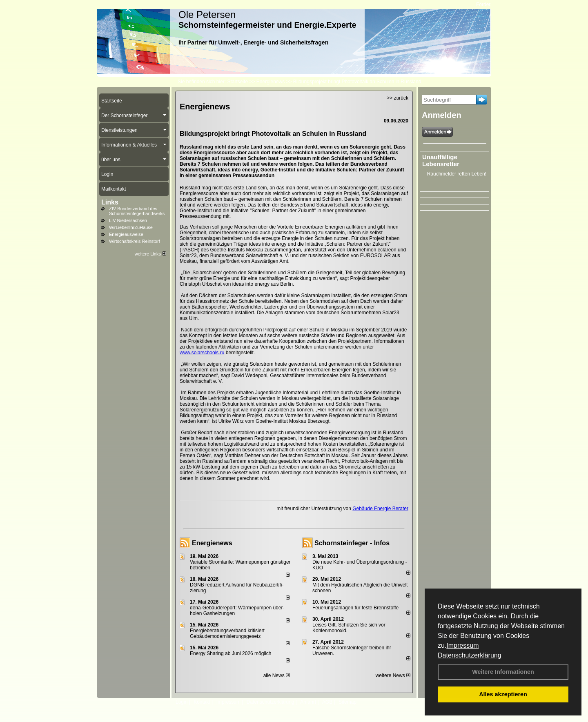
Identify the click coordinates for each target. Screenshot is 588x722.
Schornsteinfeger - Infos (352, 543)
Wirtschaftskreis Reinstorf (135, 241)
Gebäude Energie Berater (380, 509)
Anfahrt (308, 702)
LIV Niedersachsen (128, 220)
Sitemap (347, 702)
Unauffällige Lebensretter (441, 160)
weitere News (393, 675)
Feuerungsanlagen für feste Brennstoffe (355, 608)
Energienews (212, 543)
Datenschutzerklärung (470, 655)
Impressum (462, 645)
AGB (327, 702)
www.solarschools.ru (202, 353)
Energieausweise (126, 234)
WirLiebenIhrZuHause (131, 227)
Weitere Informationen (503, 672)
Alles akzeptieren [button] (503, 694)
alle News (277, 675)
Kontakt (202, 702)
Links (110, 202)
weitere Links (150, 254)
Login (182, 702)
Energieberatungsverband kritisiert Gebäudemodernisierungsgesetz (227, 633)
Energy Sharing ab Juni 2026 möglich (231, 653)
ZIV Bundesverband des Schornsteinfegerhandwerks (137, 211)
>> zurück (398, 98)
